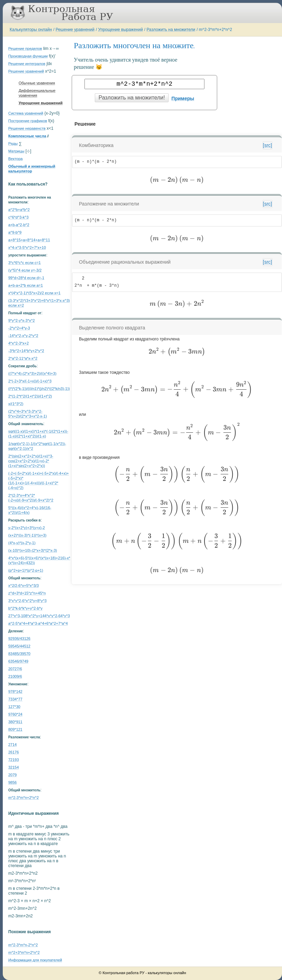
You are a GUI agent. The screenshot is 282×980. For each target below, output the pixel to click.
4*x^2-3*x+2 (18, 343)
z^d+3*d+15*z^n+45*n (27, 593)
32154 (14, 767)
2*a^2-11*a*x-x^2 (23, 358)
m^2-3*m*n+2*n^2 (215, 30)
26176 (14, 752)
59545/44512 (19, 646)
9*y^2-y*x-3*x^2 (22, 320)
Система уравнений (26, 113)
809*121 (15, 729)
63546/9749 (18, 661)
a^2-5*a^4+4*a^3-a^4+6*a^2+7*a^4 (38, 623)
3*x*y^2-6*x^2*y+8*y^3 (27, 601)
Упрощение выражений (121, 30)
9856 (12, 782)
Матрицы (16, 151)
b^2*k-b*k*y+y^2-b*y (25, 608)
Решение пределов (25, 49)
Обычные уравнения (37, 83)
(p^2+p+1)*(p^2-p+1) (26, 570)
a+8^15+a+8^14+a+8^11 (29, 240)
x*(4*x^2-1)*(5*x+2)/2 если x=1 (34, 293)
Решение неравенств (27, 128)
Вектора (16, 159)
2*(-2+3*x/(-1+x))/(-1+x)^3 (30, 381)
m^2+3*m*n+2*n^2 (24, 952)
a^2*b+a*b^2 (19, 210)
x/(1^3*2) (16, 404)
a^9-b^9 (15, 232)
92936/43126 (19, 639)
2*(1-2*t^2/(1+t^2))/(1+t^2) (30, 396)
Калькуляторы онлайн (31, 30)
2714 (12, 745)
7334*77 (15, 699)
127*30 (14, 707)
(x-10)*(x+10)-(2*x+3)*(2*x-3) (33, 550)
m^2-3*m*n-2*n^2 (23, 945)
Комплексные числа (27, 136)
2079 (12, 775)
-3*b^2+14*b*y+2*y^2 (26, 351)
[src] (268, 145)
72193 (14, 760)
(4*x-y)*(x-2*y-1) (22, 543)
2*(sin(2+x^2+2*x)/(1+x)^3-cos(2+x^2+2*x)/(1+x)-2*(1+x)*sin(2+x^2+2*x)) (31, 461)
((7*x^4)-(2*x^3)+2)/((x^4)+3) (32, 373)
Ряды (13, 144)
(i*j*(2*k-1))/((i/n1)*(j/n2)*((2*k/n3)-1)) (39, 389)
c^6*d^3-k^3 (18, 217)
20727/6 (15, 669)
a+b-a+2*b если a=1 (26, 285)
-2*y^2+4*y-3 (19, 328)
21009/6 (15, 676)
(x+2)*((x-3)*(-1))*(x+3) (27, 535)
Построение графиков (28, 121)
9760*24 (15, 714)
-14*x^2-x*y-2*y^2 (23, 336)
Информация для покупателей (35, 960)
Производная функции (28, 56)
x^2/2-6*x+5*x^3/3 (23, 586)
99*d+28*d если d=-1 (26, 278)
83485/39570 (19, 654)
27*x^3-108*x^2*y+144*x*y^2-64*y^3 (39, 616)
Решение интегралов (27, 64)
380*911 (15, 722)
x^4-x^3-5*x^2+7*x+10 (27, 247)
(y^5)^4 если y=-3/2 (25, 270)
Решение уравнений (75, 30)
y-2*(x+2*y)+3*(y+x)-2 (27, 528)
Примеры (183, 98)
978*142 (15, 692)
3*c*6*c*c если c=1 (24, 263)
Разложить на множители (171, 30)
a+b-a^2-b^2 (19, 225)
